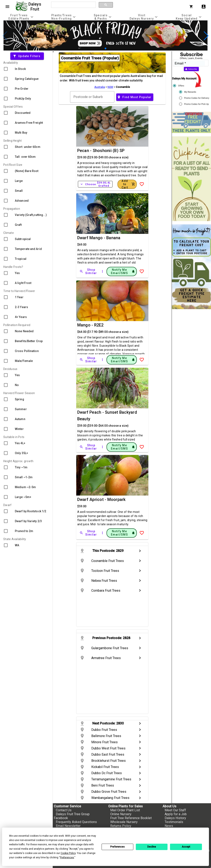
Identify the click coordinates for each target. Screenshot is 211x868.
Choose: (95, 184)
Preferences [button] (67, 857)
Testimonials (174, 822)
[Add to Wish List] (142, 184)
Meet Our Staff (175, 810)
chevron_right (140, 551)
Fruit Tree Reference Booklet (131, 818)
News (169, 826)
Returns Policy (121, 826)
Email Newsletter (68, 826)
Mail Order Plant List (125, 810)
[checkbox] (26, 69)
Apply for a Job (176, 814)
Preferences (117, 847)
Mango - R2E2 (90, 325)
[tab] (21, 17)
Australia (100, 87)
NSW (110, 87)
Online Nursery (121, 814)
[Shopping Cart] (192, 7)
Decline (152, 847)
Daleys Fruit (35, 7)
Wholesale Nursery (124, 822)
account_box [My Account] (204, 7)
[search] (73, 5)
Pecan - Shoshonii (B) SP (101, 151)
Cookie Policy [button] (68, 853)
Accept (186, 847)
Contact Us (64, 810)
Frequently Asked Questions (76, 822)
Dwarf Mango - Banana (99, 238)
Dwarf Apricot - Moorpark (101, 499)
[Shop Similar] (89, 271)
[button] (105, 48)
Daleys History (175, 818)
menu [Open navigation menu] (7, 7)
